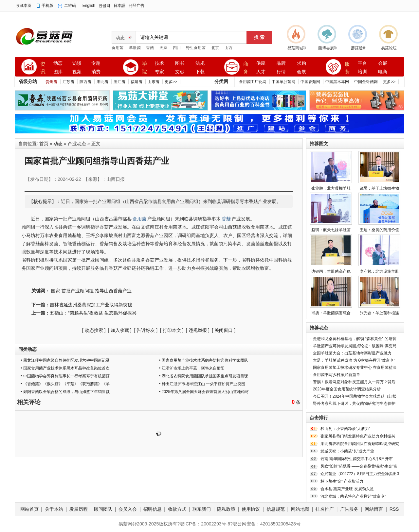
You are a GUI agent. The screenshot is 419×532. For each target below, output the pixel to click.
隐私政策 (226, 509)
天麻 (163, 48)
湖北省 (102, 82)
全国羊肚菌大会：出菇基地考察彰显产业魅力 (352, 353)
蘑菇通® (358, 48)
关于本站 (54, 509)
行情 (281, 72)
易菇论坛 (389, 48)
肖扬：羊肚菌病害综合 (331, 313)
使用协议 (251, 509)
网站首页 (29, 509)
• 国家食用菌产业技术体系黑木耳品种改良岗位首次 (65, 368)
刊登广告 (137, 6)
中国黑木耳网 (337, 82)
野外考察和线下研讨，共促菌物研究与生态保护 (354, 403)
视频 (77, 72)
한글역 (104, 6)
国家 (56, 291)
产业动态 (77, 144)
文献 (180, 72)
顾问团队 (103, 509)
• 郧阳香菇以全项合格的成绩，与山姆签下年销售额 (65, 392)
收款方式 (177, 509)
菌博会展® (328, 48)
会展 (301, 72)
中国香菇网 (310, 82)
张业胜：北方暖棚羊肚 (331, 188)
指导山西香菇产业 (113, 291)
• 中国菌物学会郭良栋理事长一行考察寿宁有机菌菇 (65, 376)
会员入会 (128, 509)
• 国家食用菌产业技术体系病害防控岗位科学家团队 (204, 360)
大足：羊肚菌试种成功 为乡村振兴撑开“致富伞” (354, 360)
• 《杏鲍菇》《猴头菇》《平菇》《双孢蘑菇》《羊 (65, 384)
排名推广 (325, 509)
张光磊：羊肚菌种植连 (379, 313)
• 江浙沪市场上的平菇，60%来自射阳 (192, 368)
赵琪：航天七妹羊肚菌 (331, 230)
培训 (362, 72)
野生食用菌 (196, 48)
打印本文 (172, 330)
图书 (180, 63)
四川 (177, 48)
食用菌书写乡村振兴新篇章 (337, 375)
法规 (200, 63)
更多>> (171, 82)
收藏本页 (24, 6)
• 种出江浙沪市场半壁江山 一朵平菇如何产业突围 (202, 384)
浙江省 (119, 82)
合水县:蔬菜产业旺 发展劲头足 (347, 489)
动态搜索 (94, 330)
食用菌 (118, 48)
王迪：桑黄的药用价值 (379, 230)
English (89, 6)
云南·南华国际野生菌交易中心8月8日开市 (357, 459)
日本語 (119, 6)
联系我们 (202, 509)
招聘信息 (153, 509)
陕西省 (85, 82)
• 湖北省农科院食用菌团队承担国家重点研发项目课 (204, 376)
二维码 (70, 6)
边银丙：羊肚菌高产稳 (331, 271)
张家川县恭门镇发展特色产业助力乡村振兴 (358, 436)
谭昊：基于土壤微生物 (379, 188)
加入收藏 (120, 330)
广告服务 (349, 509)
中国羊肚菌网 (283, 82)
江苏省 (68, 82)
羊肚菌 (135, 48)
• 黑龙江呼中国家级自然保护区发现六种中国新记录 (65, 360)
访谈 (77, 63)
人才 (261, 72)
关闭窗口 (224, 330)
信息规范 (276, 509)
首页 (44, 144)
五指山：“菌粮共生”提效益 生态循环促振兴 (93, 313)
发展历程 (79, 509)
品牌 (281, 63)
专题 (96, 63)
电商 (383, 72)
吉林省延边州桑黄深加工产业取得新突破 (91, 305)
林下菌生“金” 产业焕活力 (342, 481)
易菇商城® (297, 48)
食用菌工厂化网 (253, 82)
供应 (261, 63)
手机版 (47, 6)
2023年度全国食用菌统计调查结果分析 (347, 389)
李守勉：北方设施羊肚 (379, 271)
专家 (159, 72)
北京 (215, 48)
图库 (58, 72)
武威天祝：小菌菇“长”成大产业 (347, 451)
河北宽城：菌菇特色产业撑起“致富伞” (353, 496)
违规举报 (198, 330)
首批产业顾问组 (78, 291)
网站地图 (300, 509)
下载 (200, 72)
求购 (301, 63)
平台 (362, 63)
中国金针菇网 (366, 82)
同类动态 (27, 349)
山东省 (154, 82)
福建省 (137, 82)
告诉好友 (146, 330)
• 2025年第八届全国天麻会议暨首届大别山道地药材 (204, 392)
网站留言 (374, 509)
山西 (228, 48)
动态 (58, 63)
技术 (159, 63)
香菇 (150, 48)
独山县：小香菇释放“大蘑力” (345, 429)
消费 (96, 72)
